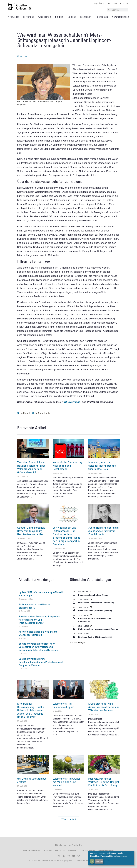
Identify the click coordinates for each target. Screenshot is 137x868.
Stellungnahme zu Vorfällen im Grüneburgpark (34, 606)
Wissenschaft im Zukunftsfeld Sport (63, 705)
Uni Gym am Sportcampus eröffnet (32, 780)
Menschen (86, 17)
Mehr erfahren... (120, 856)
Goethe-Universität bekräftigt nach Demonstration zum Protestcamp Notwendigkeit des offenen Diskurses (38, 647)
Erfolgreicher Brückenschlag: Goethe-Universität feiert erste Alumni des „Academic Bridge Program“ (31, 710)
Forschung (29, 17)
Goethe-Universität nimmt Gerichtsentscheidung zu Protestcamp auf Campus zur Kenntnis (41, 662)
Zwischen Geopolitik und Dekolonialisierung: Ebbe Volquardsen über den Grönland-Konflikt (31, 467)
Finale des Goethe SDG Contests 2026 (95, 637)
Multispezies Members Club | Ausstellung (96, 603)
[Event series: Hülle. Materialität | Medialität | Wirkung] (91, 608)
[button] (69, 819)
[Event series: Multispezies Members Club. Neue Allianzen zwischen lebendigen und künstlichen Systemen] (91, 600)
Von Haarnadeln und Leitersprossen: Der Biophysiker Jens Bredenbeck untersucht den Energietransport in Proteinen (66, 536)
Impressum (70, 860)
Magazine (99, 3)
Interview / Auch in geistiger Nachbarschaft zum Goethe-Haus (102, 466)
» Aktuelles (14, 17)
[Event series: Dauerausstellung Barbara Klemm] (90, 592)
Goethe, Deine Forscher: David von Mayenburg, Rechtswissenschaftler (31, 531)
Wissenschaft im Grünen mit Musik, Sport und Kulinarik (67, 782)
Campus (72, 17)
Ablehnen (99, 861)
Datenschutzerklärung (85, 860)
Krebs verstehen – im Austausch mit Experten (98, 629)
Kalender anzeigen (78, 643)
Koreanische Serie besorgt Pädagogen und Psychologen (68, 466)
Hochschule (102, 17)
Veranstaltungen (121, 17)
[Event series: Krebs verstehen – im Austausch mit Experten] (91, 626)
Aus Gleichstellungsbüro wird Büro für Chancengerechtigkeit (38, 633)
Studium (59, 17)
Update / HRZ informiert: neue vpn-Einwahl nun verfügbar (41, 594)
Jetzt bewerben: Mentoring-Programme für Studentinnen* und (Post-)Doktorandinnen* (39, 620)
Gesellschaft (45, 17)
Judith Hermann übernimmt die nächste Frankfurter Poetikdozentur (104, 531)
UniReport (25, 413)
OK (92, 861)
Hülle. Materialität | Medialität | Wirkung (95, 611)
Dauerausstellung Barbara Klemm (93, 595)
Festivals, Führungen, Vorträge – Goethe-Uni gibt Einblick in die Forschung (104, 782)
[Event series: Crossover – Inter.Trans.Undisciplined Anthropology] (91, 615)
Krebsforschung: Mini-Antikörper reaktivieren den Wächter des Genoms (104, 707)
